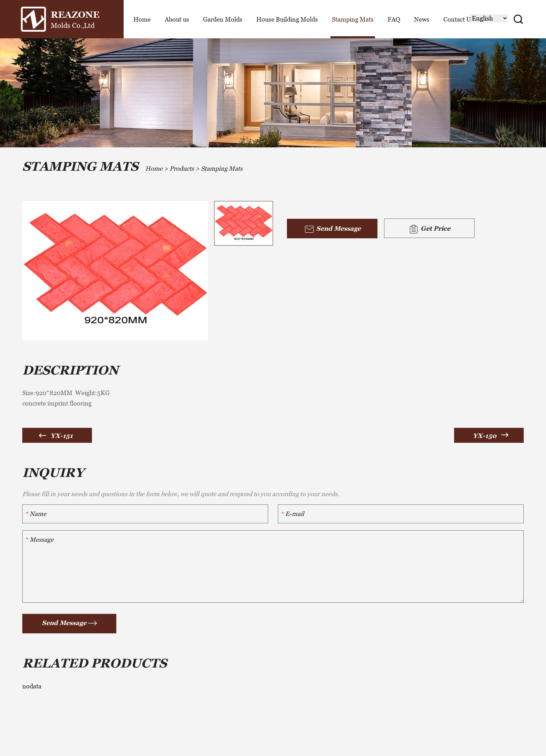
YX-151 (62, 436)
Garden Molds (223, 19)
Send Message (332, 229)
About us (177, 19)
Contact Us (459, 19)
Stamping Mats (353, 19)
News (422, 19)
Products (182, 168)
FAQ (394, 19)
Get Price (429, 229)
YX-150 (485, 436)
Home (142, 19)
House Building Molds (287, 19)
